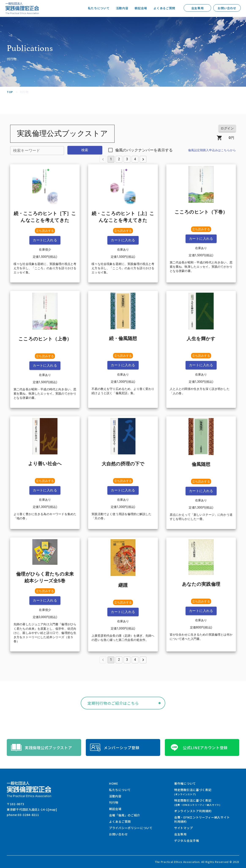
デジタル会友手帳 (187, 841)
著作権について (185, 783)
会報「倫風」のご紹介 (125, 815)
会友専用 (197, 8)
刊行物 (114, 802)
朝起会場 (141, 8)
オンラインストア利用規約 (193, 811)
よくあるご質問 (164, 8)
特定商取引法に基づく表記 (193, 792)
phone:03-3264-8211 (23, 815)
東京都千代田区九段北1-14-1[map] (32, 809)
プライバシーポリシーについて (131, 828)
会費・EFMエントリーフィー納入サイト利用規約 (202, 819)
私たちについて (99, 8)
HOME (114, 783)
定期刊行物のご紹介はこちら (113, 703)
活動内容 (122, 8)
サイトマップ (183, 828)
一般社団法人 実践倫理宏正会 (22, 8)
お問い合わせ (227, 8)
